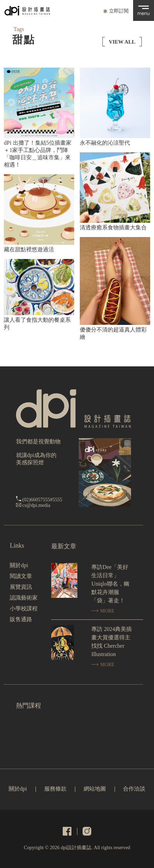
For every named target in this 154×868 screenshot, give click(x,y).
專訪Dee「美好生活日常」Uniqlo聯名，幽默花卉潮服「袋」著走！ (110, 584)
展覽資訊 (21, 587)
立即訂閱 (119, 11)
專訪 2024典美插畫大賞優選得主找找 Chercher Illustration (111, 642)
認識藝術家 (24, 598)
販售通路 (21, 619)
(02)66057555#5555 (42, 500)
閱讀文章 (21, 576)
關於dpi (19, 565)
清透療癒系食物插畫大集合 (113, 227)
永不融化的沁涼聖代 (105, 143)
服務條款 (55, 789)
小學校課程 (24, 608)
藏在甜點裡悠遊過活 (29, 249)
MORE (103, 611)
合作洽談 (134, 789)
